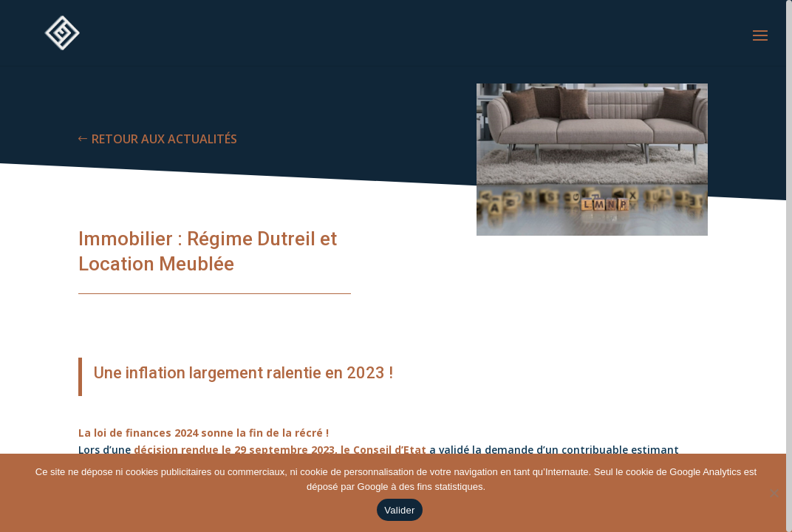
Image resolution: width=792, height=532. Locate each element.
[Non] (774, 493)
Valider (399, 510)
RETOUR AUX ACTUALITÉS (164, 139)
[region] (396, 266)
